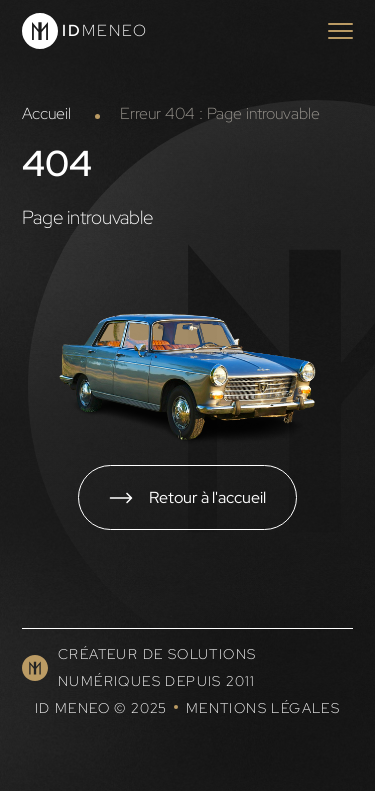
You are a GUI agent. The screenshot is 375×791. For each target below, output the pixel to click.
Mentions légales (263, 708)
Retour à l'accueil (207, 497)
